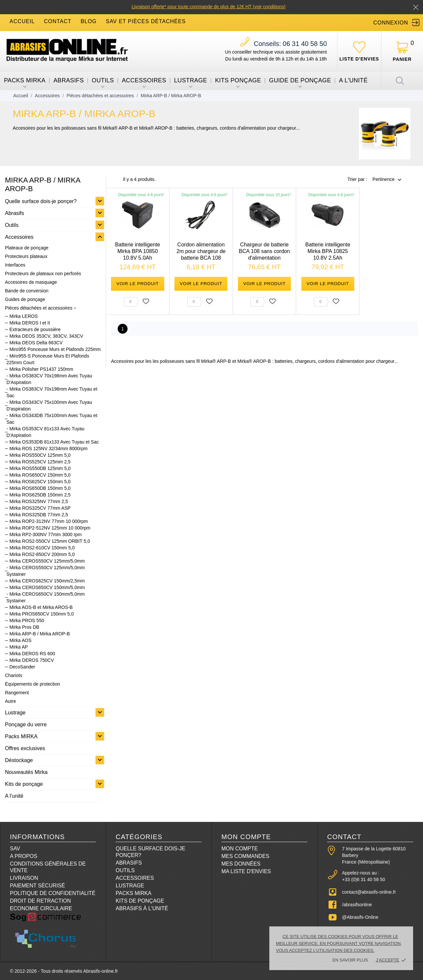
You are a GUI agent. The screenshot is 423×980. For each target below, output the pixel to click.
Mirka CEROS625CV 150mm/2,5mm (47, 581)
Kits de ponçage (24, 784)
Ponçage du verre (26, 724)
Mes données (241, 864)
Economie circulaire (41, 908)
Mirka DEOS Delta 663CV (36, 343)
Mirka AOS (20, 640)
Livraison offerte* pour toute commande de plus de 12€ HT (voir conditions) (209, 7)
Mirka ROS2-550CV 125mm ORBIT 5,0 (50, 541)
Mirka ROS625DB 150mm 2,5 (40, 495)
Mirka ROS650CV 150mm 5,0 (40, 475)
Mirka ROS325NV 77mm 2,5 (38, 501)
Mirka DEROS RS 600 (32, 654)
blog (89, 21)
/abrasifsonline (357, 905)
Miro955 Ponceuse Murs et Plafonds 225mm (55, 349)
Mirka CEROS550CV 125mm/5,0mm (47, 561)
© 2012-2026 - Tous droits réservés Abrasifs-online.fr (64, 971)
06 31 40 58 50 (290, 44)
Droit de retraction (40, 901)
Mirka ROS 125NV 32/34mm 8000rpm (48, 448)
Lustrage (191, 80)
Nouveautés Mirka (26, 772)
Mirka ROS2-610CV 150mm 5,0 (42, 548)
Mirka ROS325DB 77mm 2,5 (38, 515)
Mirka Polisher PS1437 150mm (41, 369)
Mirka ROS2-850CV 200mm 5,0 (42, 554)
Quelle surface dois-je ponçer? (41, 201)
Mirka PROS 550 (27, 620)
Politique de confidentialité (53, 893)
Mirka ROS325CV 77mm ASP (40, 508)
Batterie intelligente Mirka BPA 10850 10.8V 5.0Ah (137, 251)
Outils (103, 80)
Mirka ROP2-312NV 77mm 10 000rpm (48, 521)
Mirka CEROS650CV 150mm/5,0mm (47, 587)
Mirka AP (19, 647)
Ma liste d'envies (246, 871)
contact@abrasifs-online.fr (369, 892)
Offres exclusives (25, 748)
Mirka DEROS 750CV (32, 660)
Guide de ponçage (300, 80)
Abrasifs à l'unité (142, 908)
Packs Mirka (134, 893)
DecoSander (22, 667)
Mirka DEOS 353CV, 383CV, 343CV (46, 336)
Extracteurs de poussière (35, 329)
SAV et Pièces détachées (146, 21)
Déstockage (19, 760)
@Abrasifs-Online (360, 917)
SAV (15, 849)
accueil (22, 21)
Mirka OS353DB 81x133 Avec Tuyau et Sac (54, 442)
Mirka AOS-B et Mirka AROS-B (41, 607)
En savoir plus (350, 960)
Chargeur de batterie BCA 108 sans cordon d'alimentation (265, 251)
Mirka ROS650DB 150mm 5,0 (40, 488)
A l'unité (353, 80)
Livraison (24, 878)
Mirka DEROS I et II (30, 323)
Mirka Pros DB (24, 627)
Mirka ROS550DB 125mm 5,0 (40, 468)
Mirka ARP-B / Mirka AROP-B (39, 634)
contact (58, 21)
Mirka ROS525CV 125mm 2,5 (40, 462)
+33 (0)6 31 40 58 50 (364, 879)
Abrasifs (69, 80)
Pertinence (384, 180)
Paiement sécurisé (38, 886)
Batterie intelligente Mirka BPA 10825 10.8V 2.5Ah (328, 251)
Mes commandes (245, 856)
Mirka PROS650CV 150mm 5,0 (41, 614)
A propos (24, 856)
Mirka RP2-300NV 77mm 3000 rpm (45, 534)
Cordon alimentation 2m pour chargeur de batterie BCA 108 (201, 251)
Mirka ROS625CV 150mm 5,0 (40, 482)
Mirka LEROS (23, 316)
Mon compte (240, 849)
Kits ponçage (238, 80)
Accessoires (144, 80)
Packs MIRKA (25, 80)
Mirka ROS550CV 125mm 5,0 (40, 455)
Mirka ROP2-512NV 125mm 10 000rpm (50, 528)
